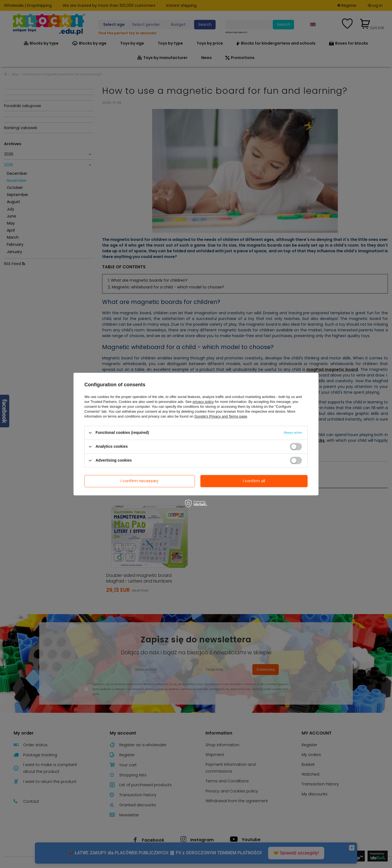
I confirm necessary (140, 481)
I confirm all (254, 481)
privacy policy (203, 402)
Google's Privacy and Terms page (221, 416)
